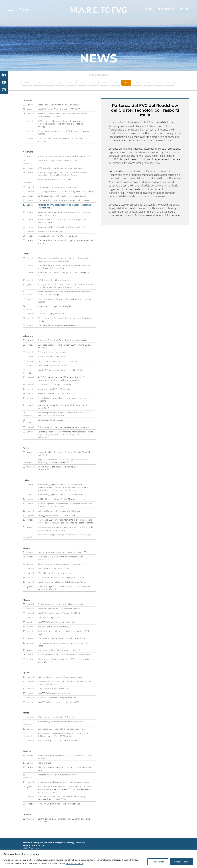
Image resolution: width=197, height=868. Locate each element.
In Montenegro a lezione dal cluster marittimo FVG (61, 722)
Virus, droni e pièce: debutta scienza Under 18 (59, 650)
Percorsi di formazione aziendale (53, 352)
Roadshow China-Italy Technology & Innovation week (62, 340)
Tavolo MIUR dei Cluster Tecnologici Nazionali (59, 804)
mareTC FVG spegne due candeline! (54, 693)
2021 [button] (82, 83)
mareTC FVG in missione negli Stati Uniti (56, 622)
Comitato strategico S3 (48, 617)
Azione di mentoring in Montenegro (54, 627)
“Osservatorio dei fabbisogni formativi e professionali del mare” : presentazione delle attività (64, 259)
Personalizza (158, 862)
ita (182, 9)
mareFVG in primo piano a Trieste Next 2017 (58, 393)
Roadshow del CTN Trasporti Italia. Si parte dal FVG (61, 227)
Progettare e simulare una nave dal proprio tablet (60, 604)
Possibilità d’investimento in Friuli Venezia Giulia (60, 105)
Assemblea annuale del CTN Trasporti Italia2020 (60, 609)
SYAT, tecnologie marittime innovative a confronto (61, 168)
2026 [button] (27, 83)
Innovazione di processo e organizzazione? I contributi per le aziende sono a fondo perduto (65, 528)
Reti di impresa (44, 763)
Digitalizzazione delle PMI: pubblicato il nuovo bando (62, 196)
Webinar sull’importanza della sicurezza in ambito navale (63, 200)
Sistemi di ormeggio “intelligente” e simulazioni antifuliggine (64, 534)
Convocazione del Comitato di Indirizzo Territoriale (61, 729)
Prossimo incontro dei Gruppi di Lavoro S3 (57, 775)
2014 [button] (159, 83)
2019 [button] (104, 83)
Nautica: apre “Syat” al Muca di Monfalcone (57, 160)
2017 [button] (126, 83)
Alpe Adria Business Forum (50, 231)
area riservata (166, 9)
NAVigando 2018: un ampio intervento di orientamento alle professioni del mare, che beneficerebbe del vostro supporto (65, 521)
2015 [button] (148, 83)
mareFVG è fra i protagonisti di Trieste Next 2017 (60, 370)
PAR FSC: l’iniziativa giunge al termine (55, 573)
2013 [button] (170, 83)
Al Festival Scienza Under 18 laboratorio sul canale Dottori (64, 655)
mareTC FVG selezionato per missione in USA (58, 702)
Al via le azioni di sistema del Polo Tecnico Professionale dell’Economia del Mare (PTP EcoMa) (63, 735)
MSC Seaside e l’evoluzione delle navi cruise (57, 187)
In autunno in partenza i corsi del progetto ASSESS (61, 577)
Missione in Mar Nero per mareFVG (54, 384)
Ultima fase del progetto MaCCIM (53, 689)
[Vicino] (194, 853)
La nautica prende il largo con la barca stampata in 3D (62, 552)
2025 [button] (38, 83)
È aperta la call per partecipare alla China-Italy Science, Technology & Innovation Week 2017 (62, 461)
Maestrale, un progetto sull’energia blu (55, 306)
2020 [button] (93, 83)
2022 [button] (71, 83)
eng (187, 9)
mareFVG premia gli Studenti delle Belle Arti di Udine (62, 582)
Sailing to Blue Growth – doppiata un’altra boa (59, 511)
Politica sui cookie (75, 863)
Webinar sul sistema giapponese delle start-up (59, 325)
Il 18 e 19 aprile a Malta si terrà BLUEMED (57, 717)
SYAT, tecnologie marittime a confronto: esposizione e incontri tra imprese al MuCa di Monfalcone (62, 174)
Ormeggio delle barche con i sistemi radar (57, 515)
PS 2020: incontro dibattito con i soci (54, 280)
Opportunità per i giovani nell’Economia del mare (60, 677)
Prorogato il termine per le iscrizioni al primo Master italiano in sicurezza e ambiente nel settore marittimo (65, 286)
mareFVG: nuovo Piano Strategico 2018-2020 (59, 109)
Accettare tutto (181, 862)
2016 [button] (137, 83)
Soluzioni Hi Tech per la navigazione (54, 568)
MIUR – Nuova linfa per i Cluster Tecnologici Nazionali (62, 499)
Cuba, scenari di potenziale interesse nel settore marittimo (64, 427)
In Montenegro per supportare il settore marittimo (61, 494)
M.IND (149, 9)
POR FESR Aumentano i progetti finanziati (57, 698)
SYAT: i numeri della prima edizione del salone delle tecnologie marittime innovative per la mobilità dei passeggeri (61, 124)
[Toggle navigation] (10, 9)
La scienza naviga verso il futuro (52, 366)
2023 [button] (60, 83)
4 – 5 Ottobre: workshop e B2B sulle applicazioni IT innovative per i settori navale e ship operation (61, 379)
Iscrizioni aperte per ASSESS (50, 420)
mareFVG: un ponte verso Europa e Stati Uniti (59, 613)
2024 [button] (49, 83)
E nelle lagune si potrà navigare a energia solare (59, 361)
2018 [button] (115, 83)
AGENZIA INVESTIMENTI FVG (52, 356)
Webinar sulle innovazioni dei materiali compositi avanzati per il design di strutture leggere (64, 267)
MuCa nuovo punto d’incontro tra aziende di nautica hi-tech (65, 156)
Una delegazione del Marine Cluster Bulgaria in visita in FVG (65, 191)
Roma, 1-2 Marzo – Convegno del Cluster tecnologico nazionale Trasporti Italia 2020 (62, 798)
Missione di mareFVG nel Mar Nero (54, 389)
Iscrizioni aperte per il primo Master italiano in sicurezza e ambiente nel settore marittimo (64, 414)
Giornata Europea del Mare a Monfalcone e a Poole (61, 638)
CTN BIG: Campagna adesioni (51, 313)
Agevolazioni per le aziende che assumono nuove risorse (63, 782)
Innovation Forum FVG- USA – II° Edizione (57, 236)
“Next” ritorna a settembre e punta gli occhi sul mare (62, 564)
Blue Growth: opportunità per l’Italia (54, 179)
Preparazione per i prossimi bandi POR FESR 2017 (61, 740)
